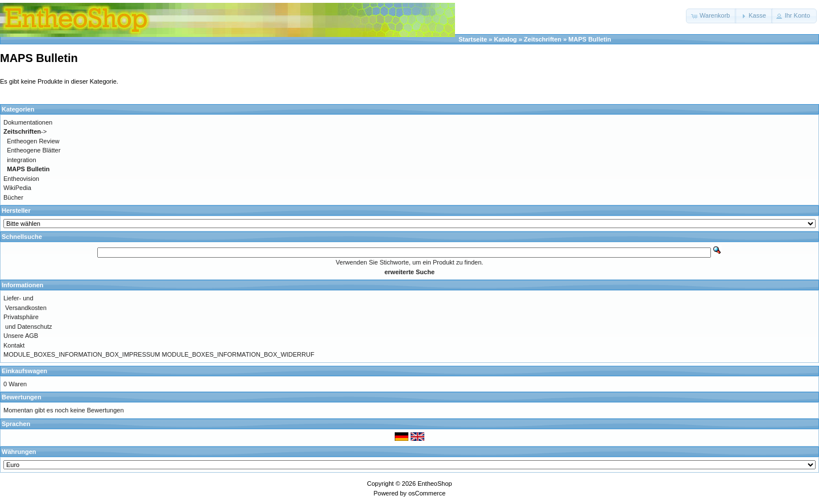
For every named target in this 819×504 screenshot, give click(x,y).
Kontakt (14, 345)
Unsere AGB (21, 336)
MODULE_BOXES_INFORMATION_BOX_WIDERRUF (238, 354)
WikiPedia (17, 188)
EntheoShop (435, 484)
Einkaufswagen (24, 371)
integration (21, 160)
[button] (711, 16)
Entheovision (21, 179)
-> (25, 131)
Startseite (473, 39)
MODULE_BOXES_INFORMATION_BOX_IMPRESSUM (82, 354)
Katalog (506, 39)
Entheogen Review (33, 141)
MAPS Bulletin (590, 39)
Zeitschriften (543, 39)
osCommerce (427, 493)
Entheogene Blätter (34, 150)
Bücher (13, 197)
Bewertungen (22, 397)
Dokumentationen (28, 122)
